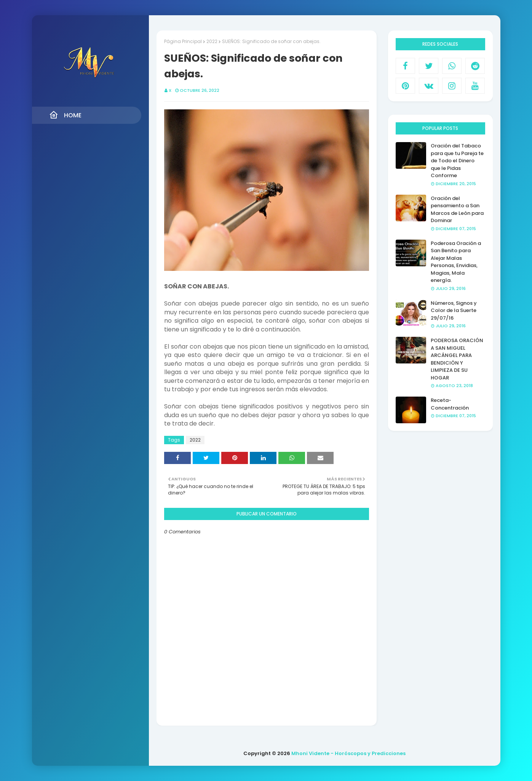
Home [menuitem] (65, 115)
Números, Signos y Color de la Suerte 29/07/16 (454, 310)
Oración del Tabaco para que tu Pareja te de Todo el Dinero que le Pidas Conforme (457, 161)
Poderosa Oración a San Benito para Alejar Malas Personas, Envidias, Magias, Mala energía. (456, 262)
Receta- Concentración (450, 404)
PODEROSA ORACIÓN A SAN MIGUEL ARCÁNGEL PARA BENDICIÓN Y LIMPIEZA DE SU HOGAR (457, 359)
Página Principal (183, 41)
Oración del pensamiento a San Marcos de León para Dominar (457, 210)
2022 (212, 41)
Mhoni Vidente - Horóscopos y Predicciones (348, 753)
